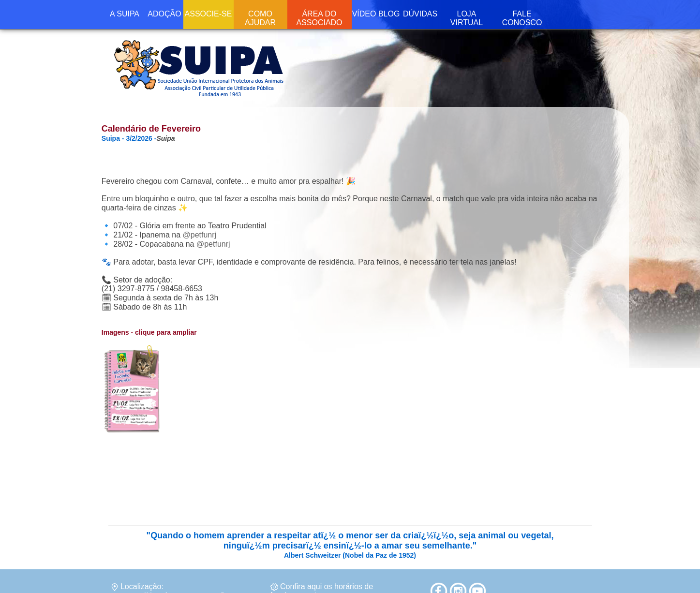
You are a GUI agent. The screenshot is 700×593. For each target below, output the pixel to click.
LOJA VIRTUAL (467, 18)
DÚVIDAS (420, 14)
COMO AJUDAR (260, 18)
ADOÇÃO (164, 14)
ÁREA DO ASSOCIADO (319, 18)
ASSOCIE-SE (209, 14)
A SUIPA (125, 14)
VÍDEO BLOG (376, 14)
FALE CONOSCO (522, 18)
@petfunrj (199, 235)
